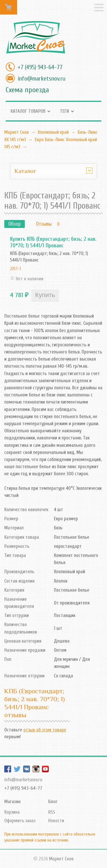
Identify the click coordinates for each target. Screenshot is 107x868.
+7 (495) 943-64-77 (40, 67)
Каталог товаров (28, 111)
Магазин (12, 802)
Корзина (12, 812)
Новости (56, 821)
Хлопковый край (53, 132)
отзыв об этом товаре (45, 730)
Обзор (15, 224)
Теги (64, 111)
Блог (53, 802)
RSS (52, 812)
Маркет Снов (17, 132)
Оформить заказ (20, 821)
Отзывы (44, 224)
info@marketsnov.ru (42, 79)
